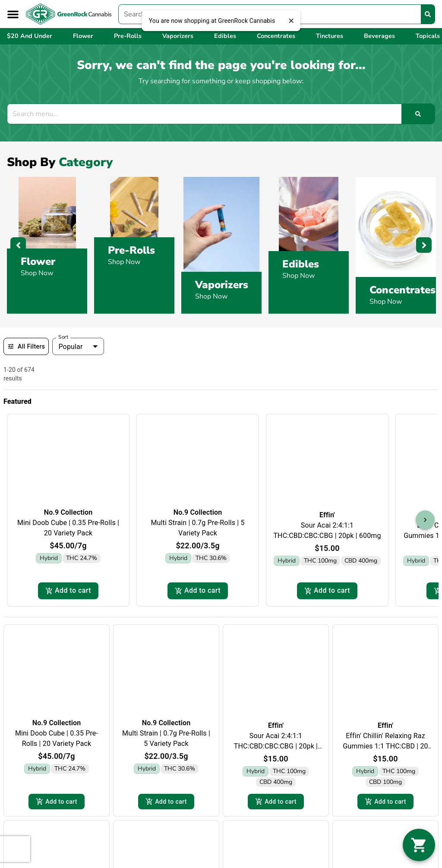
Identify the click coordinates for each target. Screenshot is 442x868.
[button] (13, 14)
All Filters (26, 346)
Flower (38, 261)
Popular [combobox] (70, 347)
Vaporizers (222, 285)
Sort (63, 337)
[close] (291, 21)
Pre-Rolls (131, 250)
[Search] (428, 14)
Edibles (301, 264)
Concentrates (403, 290)
